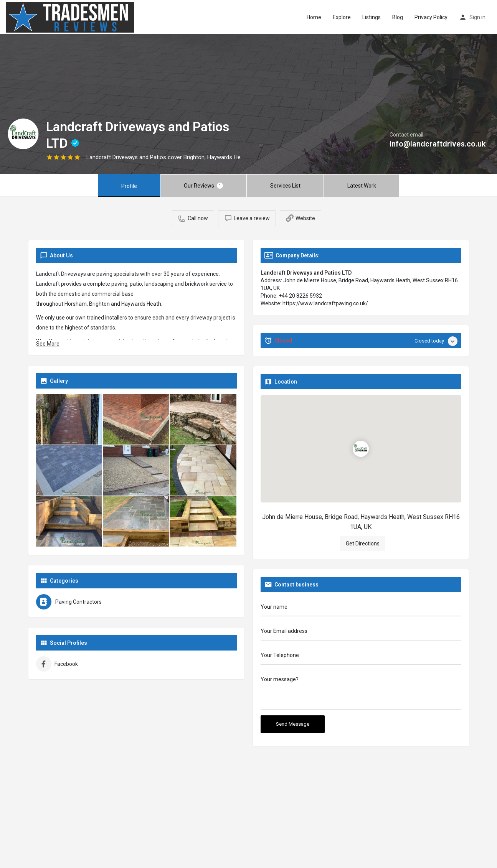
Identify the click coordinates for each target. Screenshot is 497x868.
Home (314, 17)
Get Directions (144, 702)
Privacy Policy (431, 17)
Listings (372, 17)
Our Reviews (204, 186)
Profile (129, 186)
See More (48, 344)
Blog (398, 17)
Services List (285, 186)
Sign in (477, 17)
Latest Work (362, 186)
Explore (342, 17)
